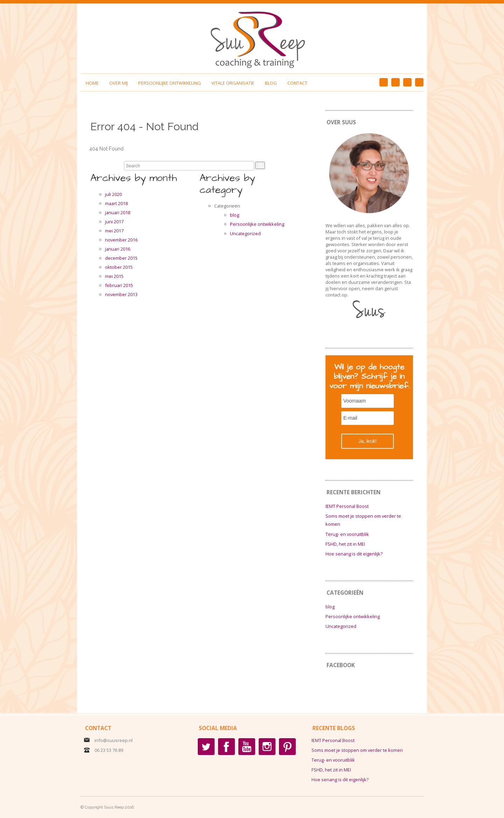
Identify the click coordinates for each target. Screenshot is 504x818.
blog (234, 215)
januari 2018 (118, 212)
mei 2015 (114, 276)
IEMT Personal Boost (347, 506)
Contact (297, 83)
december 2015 (121, 258)
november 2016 (121, 240)
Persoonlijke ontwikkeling (170, 83)
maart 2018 (116, 203)
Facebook (384, 82)
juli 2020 (113, 194)
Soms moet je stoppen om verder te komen (357, 750)
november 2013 (121, 294)
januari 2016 (118, 249)
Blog (271, 83)
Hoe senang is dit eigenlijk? (354, 554)
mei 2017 (114, 231)
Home (92, 83)
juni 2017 (114, 222)
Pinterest (395, 82)
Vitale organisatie (233, 83)
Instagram (407, 82)
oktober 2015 (119, 267)
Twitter (206, 747)
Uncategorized (245, 233)
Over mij (118, 83)
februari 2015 (119, 285)
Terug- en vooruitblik (347, 534)
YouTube (419, 82)
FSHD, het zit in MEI (345, 544)
